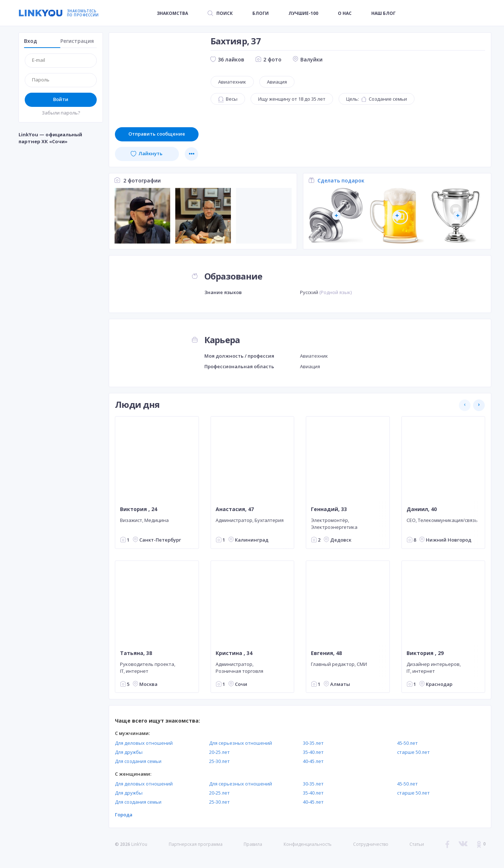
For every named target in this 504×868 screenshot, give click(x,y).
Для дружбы (129, 752)
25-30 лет (219, 761)
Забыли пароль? (61, 113)
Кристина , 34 (234, 653)
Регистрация (77, 41)
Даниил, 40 (422, 509)
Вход (31, 41)
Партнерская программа (196, 844)
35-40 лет (313, 752)
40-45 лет (313, 761)
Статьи (417, 844)
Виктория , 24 (139, 509)
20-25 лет (219, 752)
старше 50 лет (413, 752)
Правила (253, 844)
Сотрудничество (371, 844)
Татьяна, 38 (136, 653)
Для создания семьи (138, 761)
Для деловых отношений (144, 743)
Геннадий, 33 (329, 509)
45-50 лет (407, 743)
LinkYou (139, 844)
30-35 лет (313, 743)
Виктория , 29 (425, 653)
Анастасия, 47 (235, 509)
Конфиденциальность (308, 844)
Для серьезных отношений (241, 743)
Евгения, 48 (326, 653)
